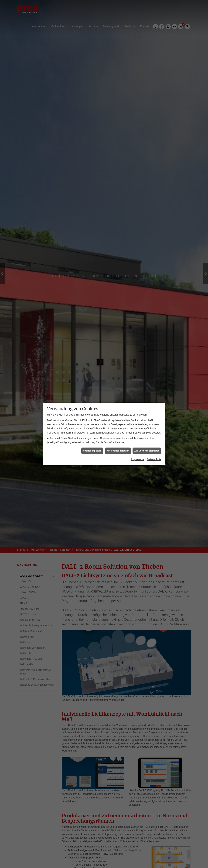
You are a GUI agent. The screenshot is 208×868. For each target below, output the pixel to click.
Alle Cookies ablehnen (118, 451)
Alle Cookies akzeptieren (147, 451)
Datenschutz (154, 459)
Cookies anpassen (92, 451)
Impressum (138, 459)
